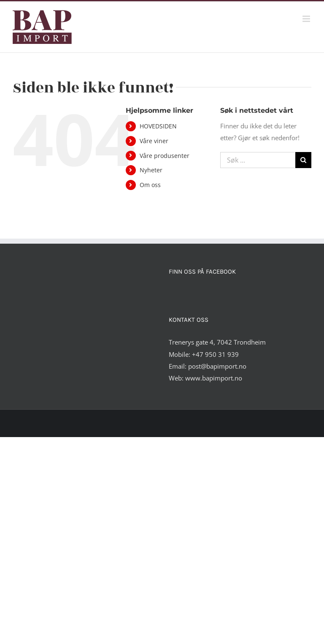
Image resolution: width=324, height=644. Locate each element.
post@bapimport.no (217, 366)
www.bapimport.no (214, 378)
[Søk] (303, 160)
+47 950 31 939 (215, 354)
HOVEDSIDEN (158, 126)
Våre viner (154, 141)
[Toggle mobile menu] (307, 19)
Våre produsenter (165, 156)
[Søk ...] (258, 160)
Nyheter (151, 170)
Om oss (150, 185)
